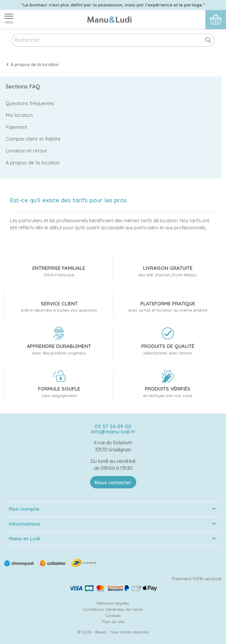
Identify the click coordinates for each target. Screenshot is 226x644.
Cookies (113, 615)
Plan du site (113, 622)
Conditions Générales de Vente (113, 609)
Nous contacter (113, 482)
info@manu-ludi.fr (113, 432)
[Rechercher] (113, 40)
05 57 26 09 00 (113, 426)
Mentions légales (113, 603)
